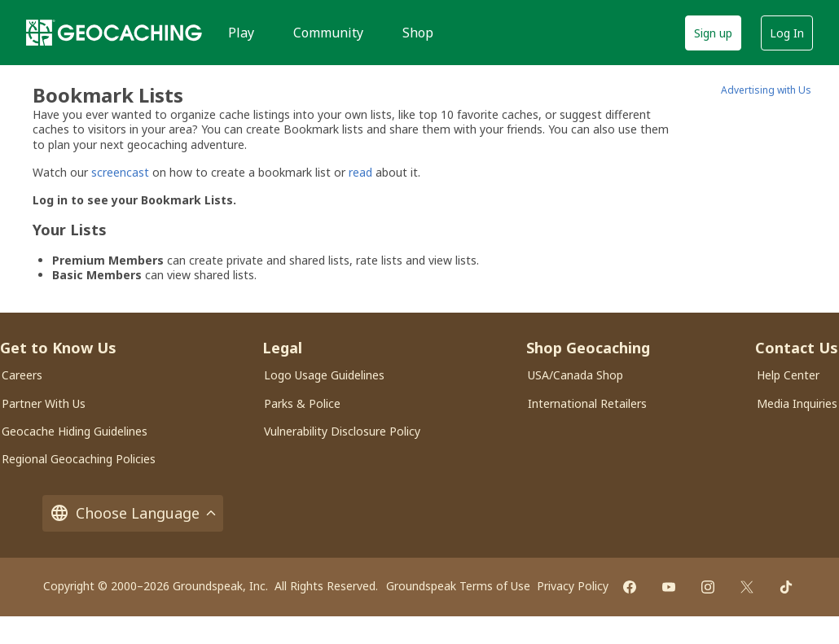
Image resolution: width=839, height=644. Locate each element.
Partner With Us (44, 403)
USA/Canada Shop (575, 375)
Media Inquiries (797, 403)
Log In (787, 33)
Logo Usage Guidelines (324, 375)
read (360, 172)
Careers (22, 375)
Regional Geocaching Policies (79, 459)
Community (328, 33)
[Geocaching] (114, 33)
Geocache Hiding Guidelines (75, 431)
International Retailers (587, 403)
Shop (418, 33)
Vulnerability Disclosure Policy (342, 431)
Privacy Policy (573, 586)
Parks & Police (302, 403)
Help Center (788, 375)
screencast (120, 172)
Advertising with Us (766, 90)
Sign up (713, 33)
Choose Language (133, 513)
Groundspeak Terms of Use (458, 586)
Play (241, 33)
